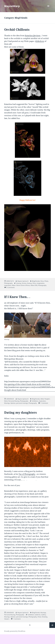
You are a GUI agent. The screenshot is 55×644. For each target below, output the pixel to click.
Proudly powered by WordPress (15, 631)
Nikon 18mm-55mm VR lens (21, 285)
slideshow (40, 41)
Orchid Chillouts (17, 30)
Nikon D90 (34, 285)
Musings (7, 403)
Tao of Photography (27, 474)
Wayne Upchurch (23, 281)
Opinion (13, 403)
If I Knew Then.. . (17, 297)
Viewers (7, 619)
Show (39, 617)
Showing (45, 617)
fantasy (29, 283)
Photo (46, 281)
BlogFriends (36, 281)
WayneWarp (12, 6)
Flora (42, 281)
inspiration (8, 285)
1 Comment (44, 403)
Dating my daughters (21, 412)
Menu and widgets (48, 8)
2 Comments (10, 287)
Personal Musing (14, 401)
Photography (8, 283)
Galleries (38, 615)
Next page (52, 625)
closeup (19, 283)
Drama (24, 283)
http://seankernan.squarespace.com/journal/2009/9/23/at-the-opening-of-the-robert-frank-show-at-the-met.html (28, 383)
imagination (40, 283)
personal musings (22, 403)
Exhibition (35, 401)
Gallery (44, 615)
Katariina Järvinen (33, 35)
